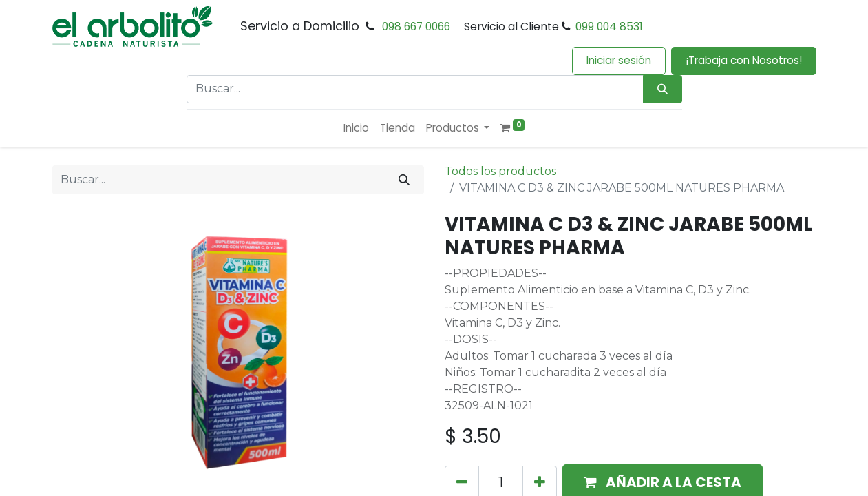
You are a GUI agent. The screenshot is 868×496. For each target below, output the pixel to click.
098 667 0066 (416, 27)
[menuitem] (356, 128)
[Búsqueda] (663, 89)
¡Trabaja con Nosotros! (744, 60)
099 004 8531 (609, 27)
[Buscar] (404, 180)
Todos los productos (500, 171)
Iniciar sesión (619, 60)
